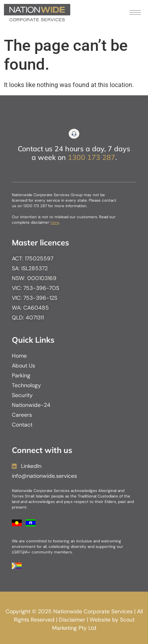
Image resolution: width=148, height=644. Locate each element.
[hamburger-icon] (135, 12)
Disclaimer (72, 620)
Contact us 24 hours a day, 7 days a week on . (74, 153)
